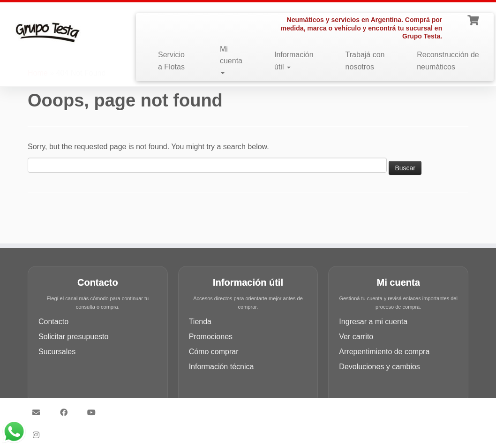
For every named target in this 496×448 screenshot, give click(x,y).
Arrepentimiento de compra (384, 352)
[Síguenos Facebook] (67, 412)
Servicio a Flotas (171, 61)
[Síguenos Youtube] (94, 412)
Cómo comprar (214, 352)
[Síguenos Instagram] (39, 435)
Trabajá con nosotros (365, 61)
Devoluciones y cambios (380, 367)
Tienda (200, 322)
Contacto (53, 322)
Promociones (211, 337)
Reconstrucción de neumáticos (448, 61)
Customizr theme (314, 408)
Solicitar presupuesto (73, 337)
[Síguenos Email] (39, 412)
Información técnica (222, 367)
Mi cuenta (231, 60)
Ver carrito (356, 337)
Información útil (294, 61)
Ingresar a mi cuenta (373, 322)
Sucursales (57, 352)
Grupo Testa (195, 408)
